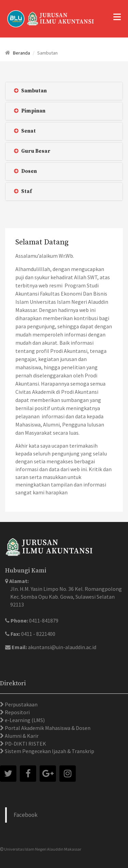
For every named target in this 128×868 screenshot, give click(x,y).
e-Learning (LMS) (24, 720)
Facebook (26, 815)
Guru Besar (32, 151)
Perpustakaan (21, 704)
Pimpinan (30, 111)
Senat (25, 131)
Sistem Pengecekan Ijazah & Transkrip (49, 751)
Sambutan (30, 91)
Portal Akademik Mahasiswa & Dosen (47, 728)
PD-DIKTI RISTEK (25, 744)
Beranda (22, 53)
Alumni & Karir (21, 736)
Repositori (17, 712)
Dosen (25, 171)
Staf (23, 191)
